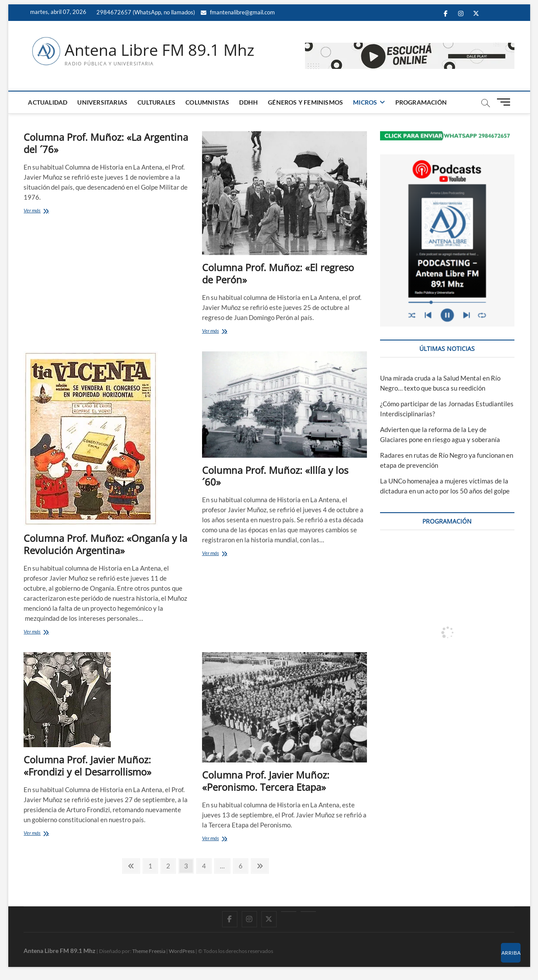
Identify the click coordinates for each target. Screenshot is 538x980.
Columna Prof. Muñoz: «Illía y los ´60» (275, 476)
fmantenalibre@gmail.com (238, 12)
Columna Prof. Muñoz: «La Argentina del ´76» (106, 143)
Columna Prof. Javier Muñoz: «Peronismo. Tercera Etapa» (266, 781)
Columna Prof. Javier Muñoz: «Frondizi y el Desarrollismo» (87, 766)
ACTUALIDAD (48, 102)
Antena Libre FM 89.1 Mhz (159, 50)
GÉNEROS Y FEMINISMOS (305, 102)
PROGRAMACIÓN (421, 102)
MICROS (365, 102)
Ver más (42, 211)
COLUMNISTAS (207, 102)
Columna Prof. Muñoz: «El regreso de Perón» (278, 273)
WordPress (182, 951)
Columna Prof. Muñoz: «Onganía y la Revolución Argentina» (105, 544)
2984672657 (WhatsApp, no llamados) (145, 12)
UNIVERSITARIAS (102, 102)
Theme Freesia (149, 951)
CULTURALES (156, 102)
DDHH (248, 102)
